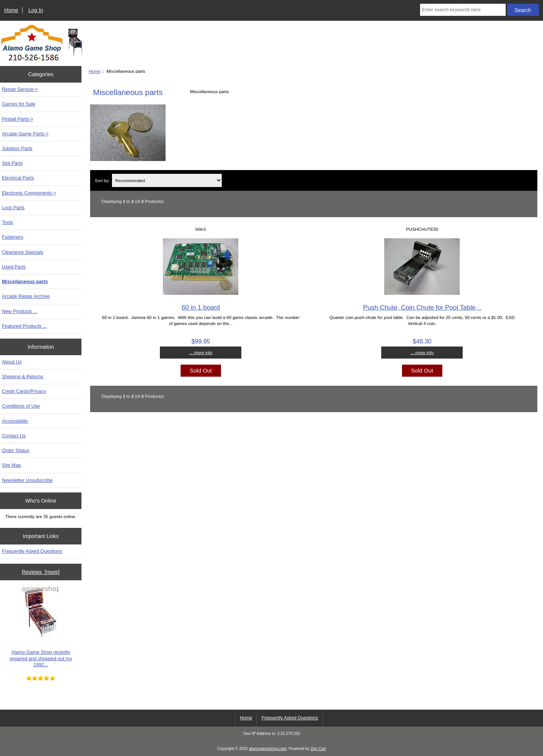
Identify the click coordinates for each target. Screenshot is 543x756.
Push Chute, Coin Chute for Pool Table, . (422, 307)
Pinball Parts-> (18, 119)
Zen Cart (318, 749)
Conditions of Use (21, 406)
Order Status (15, 450)
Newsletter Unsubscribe (27, 480)
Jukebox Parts (17, 148)
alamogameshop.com (268, 749)
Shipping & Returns (23, 376)
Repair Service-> (20, 89)
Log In (36, 10)
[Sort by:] (167, 180)
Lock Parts (13, 208)
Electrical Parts (18, 178)
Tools (8, 222)
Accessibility (15, 421)
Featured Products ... (24, 326)
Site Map (11, 465)
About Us (12, 362)
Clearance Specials (23, 252)
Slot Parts (12, 163)
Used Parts (14, 267)
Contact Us (14, 436)
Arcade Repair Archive (26, 296)
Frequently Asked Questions (32, 551)
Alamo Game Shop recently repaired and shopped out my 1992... (41, 627)
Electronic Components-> (29, 193)
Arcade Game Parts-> (25, 134)
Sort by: (102, 180)
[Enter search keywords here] (463, 10)
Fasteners (13, 237)
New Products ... (20, 311)
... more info (201, 352)
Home (11, 10)
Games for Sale (19, 104)
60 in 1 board (201, 307)
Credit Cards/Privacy (24, 391)
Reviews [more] (41, 572)
